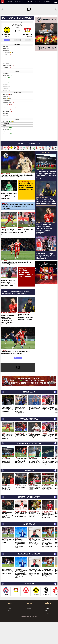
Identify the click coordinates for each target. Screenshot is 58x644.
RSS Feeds (48, 633)
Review (28, 62)
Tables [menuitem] (29, 2)
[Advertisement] (29, 26)
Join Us (10, 633)
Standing (17, 62)
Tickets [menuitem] (47, 2)
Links (48, 635)
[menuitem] (4, 2)
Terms (29, 628)
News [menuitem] (10, 2)
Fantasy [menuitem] (38, 2)
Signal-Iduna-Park (17, 46)
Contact (10, 630)
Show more (18, 380)
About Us (10, 628)
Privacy (29, 630)
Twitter (48, 628)
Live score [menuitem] (19, 2)
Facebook (48, 630)
